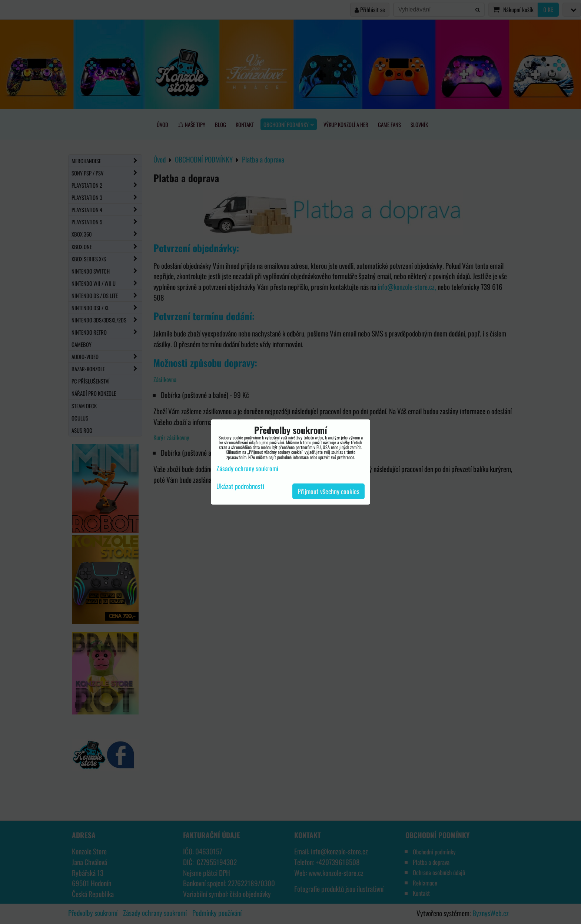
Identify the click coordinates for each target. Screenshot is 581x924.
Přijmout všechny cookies (328, 491)
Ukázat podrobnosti (240, 486)
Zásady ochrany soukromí (247, 468)
